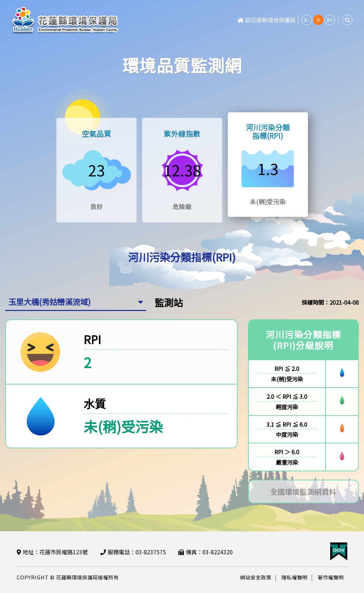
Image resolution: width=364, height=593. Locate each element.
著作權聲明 (331, 577)
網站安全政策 (256, 577)
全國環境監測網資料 (303, 492)
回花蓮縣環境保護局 (266, 20)
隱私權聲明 (295, 577)
